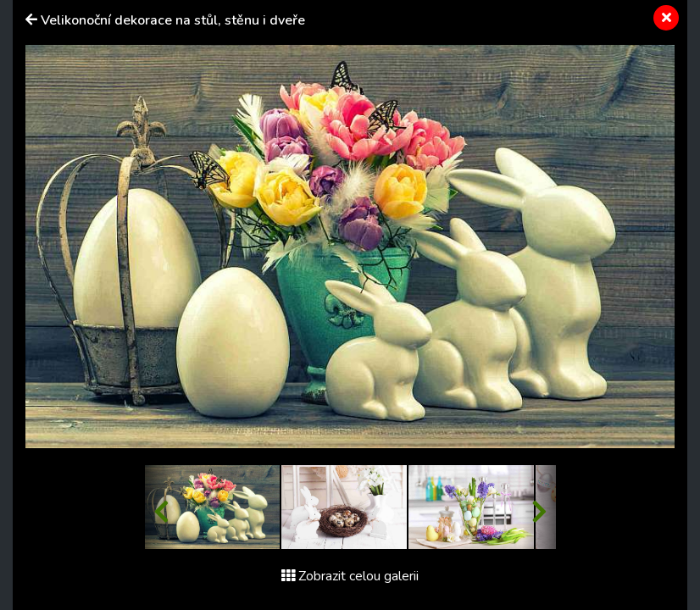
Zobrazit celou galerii (350, 576)
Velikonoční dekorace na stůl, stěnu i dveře (173, 20)
